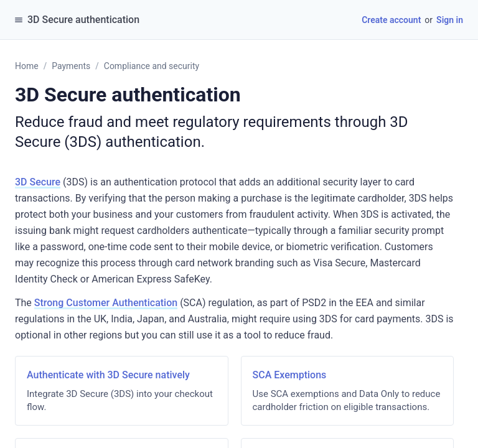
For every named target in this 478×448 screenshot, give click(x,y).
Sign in (450, 20)
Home (27, 66)
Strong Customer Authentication (106, 303)
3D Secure (38, 182)
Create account (391, 20)
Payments (71, 66)
